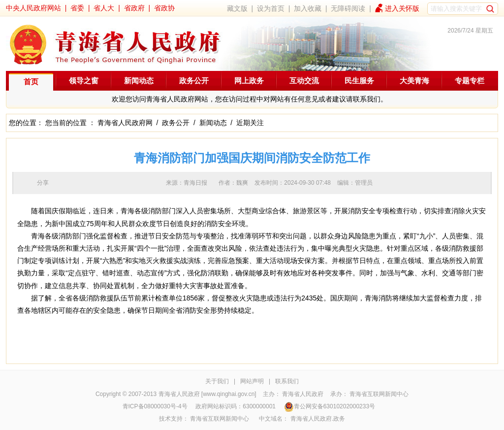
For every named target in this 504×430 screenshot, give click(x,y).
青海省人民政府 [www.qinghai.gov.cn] (207, 394)
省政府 (134, 8)
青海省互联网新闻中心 (379, 394)
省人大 (104, 8)
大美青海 (414, 81)
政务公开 (194, 81)
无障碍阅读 (348, 8)
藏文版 (237, 8)
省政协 (164, 8)
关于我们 (217, 381)
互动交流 (304, 81)
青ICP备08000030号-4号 (155, 406)
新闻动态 (139, 81)
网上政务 (249, 81)
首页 (31, 82)
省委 (77, 8)
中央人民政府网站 (33, 8)
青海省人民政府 (303, 394)
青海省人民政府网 (125, 123)
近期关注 (250, 123)
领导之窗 (84, 81)
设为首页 (271, 8)
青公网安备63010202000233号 (330, 406)
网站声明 (252, 381)
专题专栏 (470, 81)
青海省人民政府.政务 (318, 419)
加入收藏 (308, 8)
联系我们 (287, 381)
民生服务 (359, 81)
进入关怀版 (402, 8)
